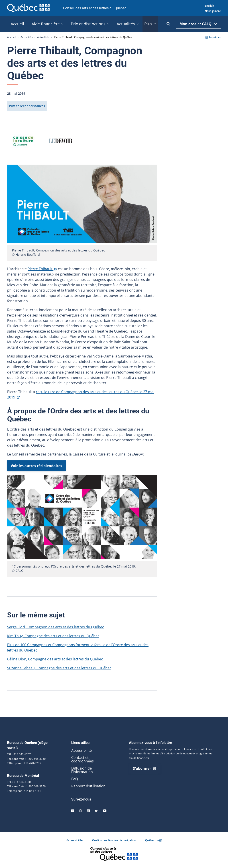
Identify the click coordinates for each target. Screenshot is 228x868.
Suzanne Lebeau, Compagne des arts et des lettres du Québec (59, 668)
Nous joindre (213, 11)
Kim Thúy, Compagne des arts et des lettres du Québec (53, 636)
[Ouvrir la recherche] (168, 24)
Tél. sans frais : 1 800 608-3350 (26, 759)
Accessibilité (81, 750)
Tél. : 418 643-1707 (19, 754)
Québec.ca (154, 840)
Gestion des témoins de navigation (114, 840)
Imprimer (213, 37)
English (209, 6)
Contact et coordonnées (82, 759)
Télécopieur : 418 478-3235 (24, 763)
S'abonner (145, 768)
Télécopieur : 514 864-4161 (24, 791)
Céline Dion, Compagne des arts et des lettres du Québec (55, 659)
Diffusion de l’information (82, 770)
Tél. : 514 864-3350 (19, 782)
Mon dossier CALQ (198, 24)
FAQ (75, 779)
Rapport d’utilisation (88, 786)
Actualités (27, 37)
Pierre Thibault (42, 269)
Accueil (12, 37)
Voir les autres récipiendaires (36, 466)
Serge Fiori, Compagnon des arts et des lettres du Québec (56, 627)
